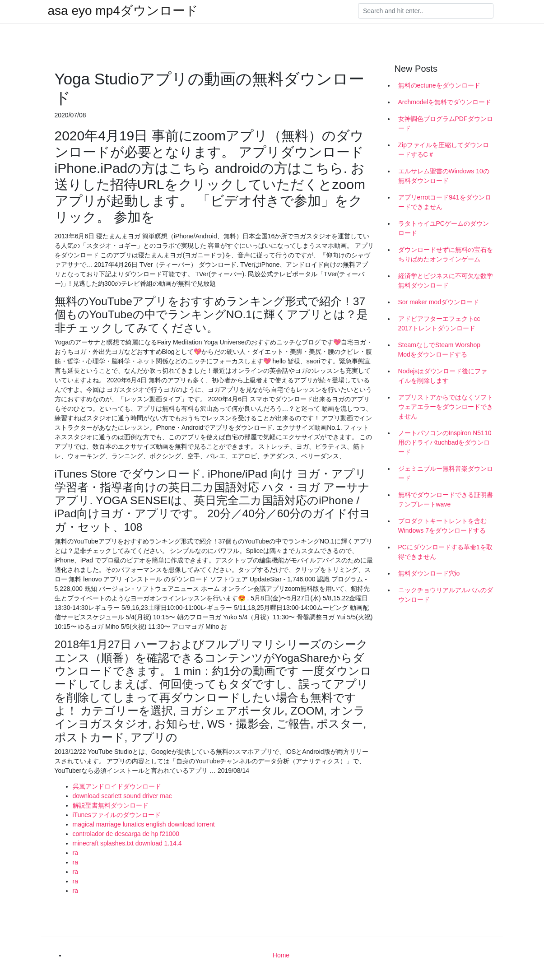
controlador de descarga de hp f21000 (126, 834)
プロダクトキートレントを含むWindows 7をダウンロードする (442, 526)
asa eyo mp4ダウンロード (123, 11)
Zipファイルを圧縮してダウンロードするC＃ (444, 150)
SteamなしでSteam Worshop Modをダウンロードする (439, 350)
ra (75, 853)
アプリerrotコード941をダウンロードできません (445, 202)
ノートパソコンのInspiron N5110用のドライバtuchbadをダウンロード (445, 442)
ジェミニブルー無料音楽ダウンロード (446, 473)
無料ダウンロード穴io (429, 573)
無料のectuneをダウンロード (439, 85)
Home (281, 955)
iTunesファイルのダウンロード (117, 815)
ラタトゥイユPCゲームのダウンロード (444, 228)
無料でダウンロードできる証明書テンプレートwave (446, 499)
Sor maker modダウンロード (439, 302)
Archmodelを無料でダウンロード (445, 102)
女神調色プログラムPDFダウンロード (446, 123)
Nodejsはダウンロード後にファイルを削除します (443, 376)
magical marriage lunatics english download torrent (144, 824)
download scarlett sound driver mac (122, 796)
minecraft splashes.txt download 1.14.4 (127, 843)
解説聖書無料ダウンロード (111, 805)
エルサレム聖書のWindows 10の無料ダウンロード (444, 176)
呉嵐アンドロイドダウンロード (117, 786)
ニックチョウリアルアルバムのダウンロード (446, 595)
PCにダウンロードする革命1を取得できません (445, 552)
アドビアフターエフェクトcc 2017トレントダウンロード (439, 323)
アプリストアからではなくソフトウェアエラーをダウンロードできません (446, 407)
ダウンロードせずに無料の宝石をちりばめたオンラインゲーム (446, 254)
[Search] (426, 11)
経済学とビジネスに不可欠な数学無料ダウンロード (446, 281)
